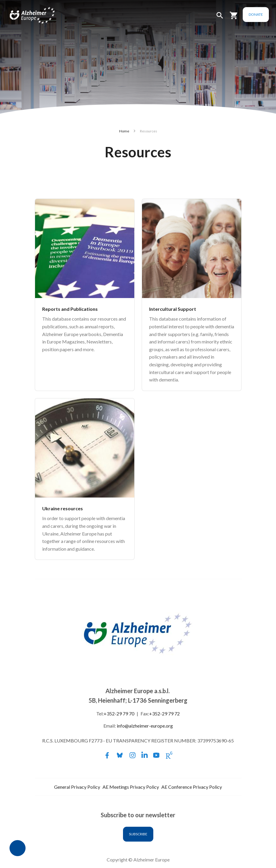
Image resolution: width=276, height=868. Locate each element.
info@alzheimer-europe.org (145, 726)
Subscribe (138, 834)
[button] (220, 18)
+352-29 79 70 (119, 713)
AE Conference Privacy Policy (192, 787)
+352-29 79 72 (164, 713)
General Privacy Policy (77, 787)
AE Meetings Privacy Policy (131, 787)
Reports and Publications (70, 309)
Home (124, 131)
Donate (256, 14)
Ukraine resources (63, 508)
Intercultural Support (173, 309)
